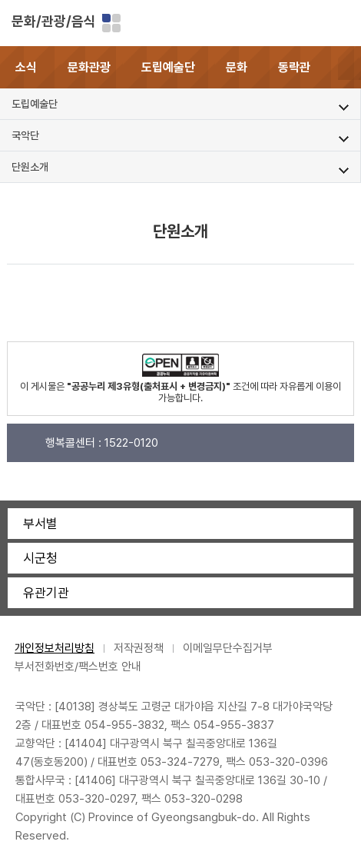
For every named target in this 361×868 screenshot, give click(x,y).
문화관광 (89, 67)
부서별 (40, 524)
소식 (26, 67)
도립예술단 (168, 67)
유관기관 (46, 593)
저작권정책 (139, 648)
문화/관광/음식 (54, 21)
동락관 (294, 67)
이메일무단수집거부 (228, 648)
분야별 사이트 (111, 23)
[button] (349, 67)
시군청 (40, 558)
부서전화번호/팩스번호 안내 (78, 667)
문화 (237, 67)
